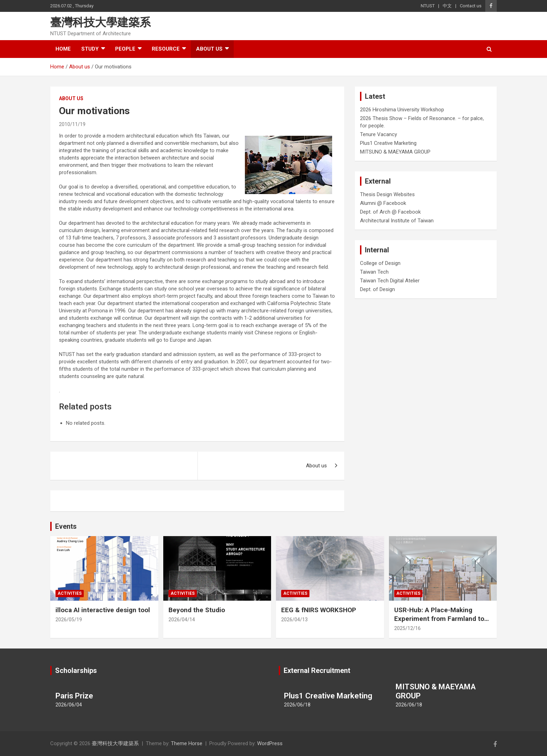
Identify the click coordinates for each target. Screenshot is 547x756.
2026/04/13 (294, 620)
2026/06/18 (297, 705)
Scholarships (76, 670)
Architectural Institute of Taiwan (397, 221)
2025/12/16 (407, 628)
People (125, 49)
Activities (70, 593)
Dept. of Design (377, 289)
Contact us (471, 6)
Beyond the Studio (197, 610)
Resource (166, 49)
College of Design (380, 263)
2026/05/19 (69, 620)
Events (66, 526)
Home (63, 49)
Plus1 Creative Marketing (388, 143)
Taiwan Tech (374, 272)
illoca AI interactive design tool (103, 610)
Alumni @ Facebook (383, 203)
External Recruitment (317, 670)
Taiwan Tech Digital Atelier (390, 281)
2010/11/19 (72, 124)
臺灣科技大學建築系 (100, 22)
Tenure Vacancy (379, 134)
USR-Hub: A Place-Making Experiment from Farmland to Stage (439, 618)
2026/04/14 (182, 620)
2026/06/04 (69, 705)
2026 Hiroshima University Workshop (402, 110)
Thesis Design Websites (387, 194)
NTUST (428, 6)
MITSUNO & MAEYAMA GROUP (395, 152)
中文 (447, 6)
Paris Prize (74, 696)
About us (209, 49)
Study (90, 49)
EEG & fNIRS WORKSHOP (319, 610)
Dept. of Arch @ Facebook (390, 212)
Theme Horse (187, 743)
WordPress (270, 743)
